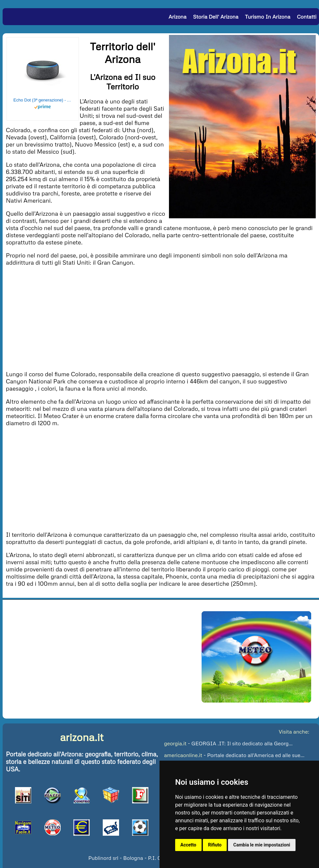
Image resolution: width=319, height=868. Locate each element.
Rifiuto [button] (215, 845)
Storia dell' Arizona (216, 17)
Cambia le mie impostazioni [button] (262, 845)
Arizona (178, 17)
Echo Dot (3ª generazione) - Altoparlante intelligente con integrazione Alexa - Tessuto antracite (43, 100)
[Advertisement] (161, 318)
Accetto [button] (188, 845)
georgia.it (175, 743)
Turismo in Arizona (268, 17)
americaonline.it (183, 755)
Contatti (307, 17)
